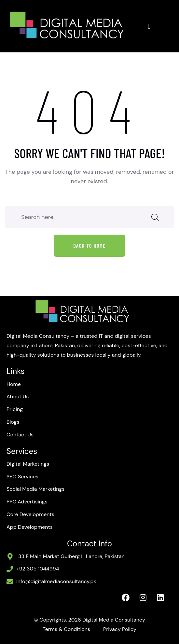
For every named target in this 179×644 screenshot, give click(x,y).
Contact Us (20, 435)
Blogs (13, 422)
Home (14, 384)
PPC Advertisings (27, 502)
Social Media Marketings (35, 489)
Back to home (89, 246)
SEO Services (22, 477)
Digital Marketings (28, 464)
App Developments (30, 527)
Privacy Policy (120, 629)
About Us (18, 397)
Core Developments (30, 514)
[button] (149, 26)
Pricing (15, 409)
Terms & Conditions (66, 629)
